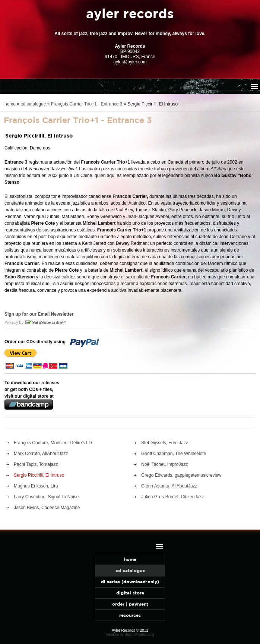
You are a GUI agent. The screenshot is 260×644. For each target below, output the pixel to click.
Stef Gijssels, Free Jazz (165, 443)
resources (130, 615)
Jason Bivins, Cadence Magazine (47, 508)
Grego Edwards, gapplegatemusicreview (181, 475)
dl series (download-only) (130, 582)
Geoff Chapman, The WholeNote (174, 454)
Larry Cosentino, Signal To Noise (46, 497)
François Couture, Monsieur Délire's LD (53, 443)
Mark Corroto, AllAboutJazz (41, 454)
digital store (130, 593)
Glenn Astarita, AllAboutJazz (169, 486)
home (10, 104)
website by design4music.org (130, 634)
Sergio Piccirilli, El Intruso (39, 475)
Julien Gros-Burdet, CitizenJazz (172, 497)
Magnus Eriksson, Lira (36, 486)
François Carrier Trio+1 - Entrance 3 (87, 104)
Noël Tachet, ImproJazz (164, 464)
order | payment (130, 604)
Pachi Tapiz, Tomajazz (36, 464)
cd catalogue (33, 104)
